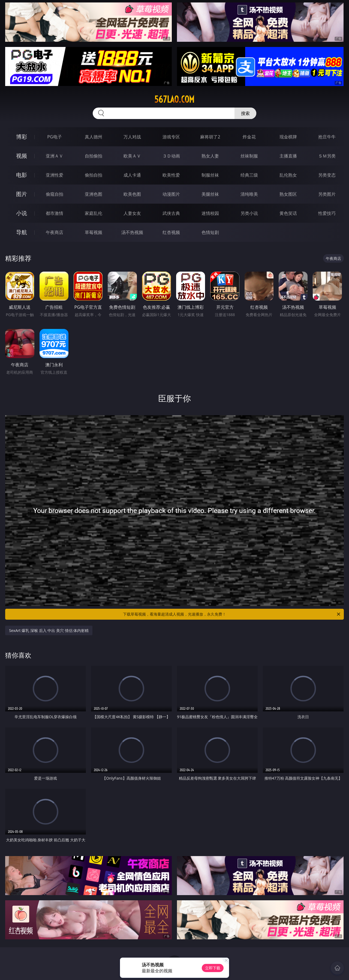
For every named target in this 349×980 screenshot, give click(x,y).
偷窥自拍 (55, 194)
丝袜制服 (249, 156)
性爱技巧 (327, 213)
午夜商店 (55, 232)
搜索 (245, 113)
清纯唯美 (249, 194)
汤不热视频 (132, 232)
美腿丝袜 (210, 194)
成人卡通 (132, 175)
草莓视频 (94, 232)
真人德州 (94, 137)
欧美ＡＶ (132, 156)
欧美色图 (132, 194)
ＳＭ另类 (327, 156)
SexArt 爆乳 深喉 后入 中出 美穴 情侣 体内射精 (49, 630)
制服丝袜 (210, 175)
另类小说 (249, 213)
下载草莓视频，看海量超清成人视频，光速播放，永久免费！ (232, 614)
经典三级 (249, 175)
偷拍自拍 (94, 175)
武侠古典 (171, 213)
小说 (22, 213)
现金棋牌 (288, 137)
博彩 (22, 137)
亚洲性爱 (55, 175)
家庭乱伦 (94, 213)
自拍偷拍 (94, 156)
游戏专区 (171, 137)
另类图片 (327, 194)
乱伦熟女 (288, 175)
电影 (22, 175)
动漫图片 (171, 194)
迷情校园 (210, 213)
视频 (22, 156)
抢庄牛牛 (327, 137)
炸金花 (249, 137)
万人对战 (132, 137)
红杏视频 (171, 232)
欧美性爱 (171, 175)
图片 (22, 194)
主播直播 (288, 156)
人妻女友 (132, 213)
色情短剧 (210, 232)
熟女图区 (288, 194)
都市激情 (55, 213)
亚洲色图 (94, 194)
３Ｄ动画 (171, 156)
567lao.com (174, 99)
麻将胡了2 (210, 137)
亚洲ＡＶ (55, 156)
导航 (22, 232)
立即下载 (213, 968)
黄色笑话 (288, 213)
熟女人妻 (210, 156)
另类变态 (327, 175)
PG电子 (54, 137)
